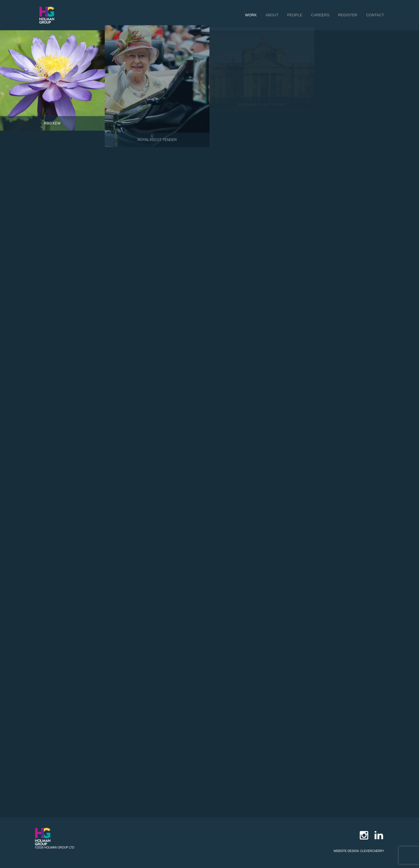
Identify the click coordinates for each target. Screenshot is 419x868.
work (251, 15)
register (348, 15)
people (295, 15)
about (272, 15)
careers (320, 15)
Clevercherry (372, 851)
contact (375, 15)
